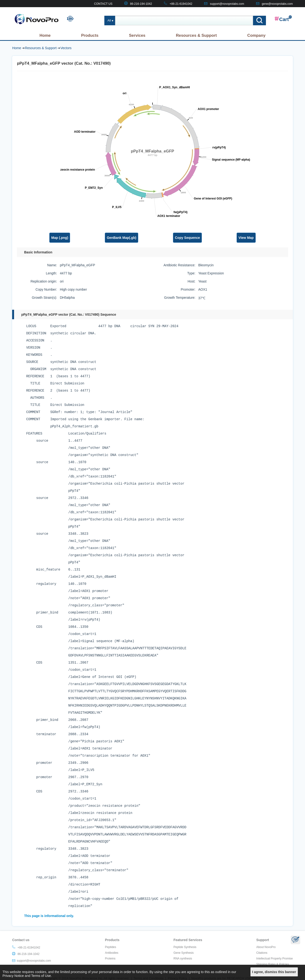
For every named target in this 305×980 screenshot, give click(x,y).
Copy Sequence (187, 238)
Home (45, 35)
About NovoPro (266, 947)
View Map (246, 238)
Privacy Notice (13, 976)
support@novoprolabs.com (227, 4)
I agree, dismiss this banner (274, 972)
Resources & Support (196, 35)
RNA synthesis (183, 959)
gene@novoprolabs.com (277, 4)
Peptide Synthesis (185, 947)
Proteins (110, 959)
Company (256, 35)
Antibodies (112, 953)
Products (90, 35)
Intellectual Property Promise (274, 959)
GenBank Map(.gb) (122, 238)
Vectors (66, 48)
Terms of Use (41, 976)
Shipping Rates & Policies (272, 964)
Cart (282, 19)
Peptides (111, 947)
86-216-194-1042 (141, 4)
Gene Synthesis (184, 953)
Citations (262, 953)
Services (137, 35)
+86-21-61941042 (181, 4)
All (109, 21)
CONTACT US (103, 4)
